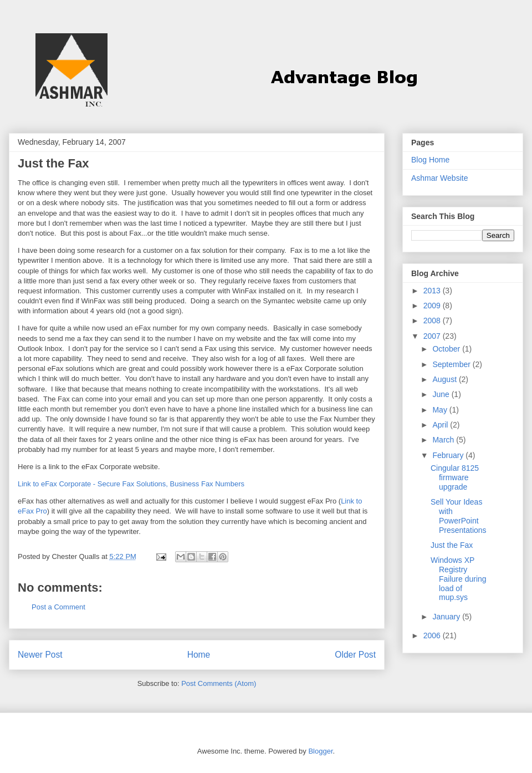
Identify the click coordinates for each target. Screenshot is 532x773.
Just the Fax (452, 545)
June (442, 394)
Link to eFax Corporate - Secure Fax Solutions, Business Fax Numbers (131, 484)
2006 (433, 635)
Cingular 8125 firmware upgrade (455, 477)
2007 (433, 336)
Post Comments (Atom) (219, 683)
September (452, 364)
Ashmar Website (439, 178)
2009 (433, 306)
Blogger (320, 751)
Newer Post (40, 655)
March (444, 440)
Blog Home (430, 160)
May (441, 410)
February (449, 455)
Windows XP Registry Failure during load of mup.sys (459, 579)
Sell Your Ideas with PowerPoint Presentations (459, 516)
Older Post (355, 655)
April (441, 425)
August (445, 379)
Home (199, 655)
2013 (433, 291)
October (447, 349)
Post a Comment (58, 607)
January (447, 617)
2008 (433, 321)
